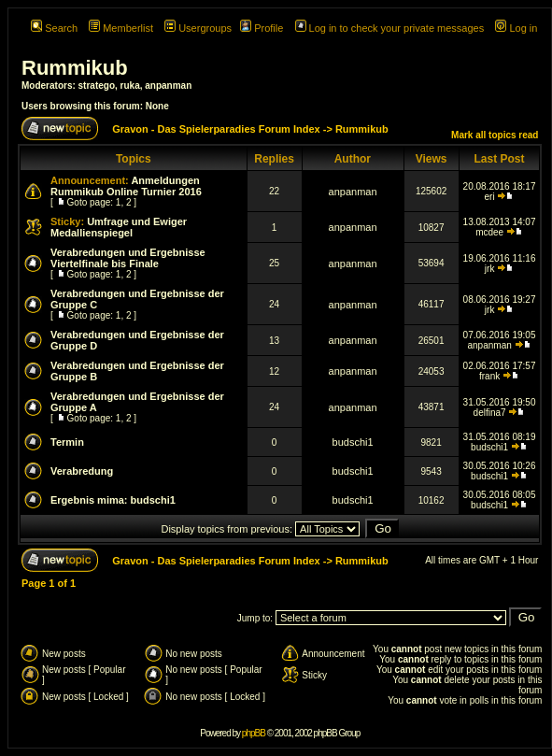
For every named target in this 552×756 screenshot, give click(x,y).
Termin (67, 442)
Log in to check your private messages (390, 28)
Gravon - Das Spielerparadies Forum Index (216, 129)
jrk (490, 269)
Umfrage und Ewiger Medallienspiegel (119, 227)
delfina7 (490, 413)
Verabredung (82, 471)
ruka (130, 86)
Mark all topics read (495, 135)
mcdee (489, 232)
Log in (516, 28)
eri (490, 197)
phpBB (254, 733)
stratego (97, 86)
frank (489, 376)
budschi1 (353, 442)
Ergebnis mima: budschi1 (113, 500)
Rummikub (75, 68)
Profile (262, 28)
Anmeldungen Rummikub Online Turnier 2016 (126, 186)
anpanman (168, 86)
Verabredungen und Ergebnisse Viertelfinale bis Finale (128, 258)
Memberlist (121, 28)
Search (54, 28)
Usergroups (198, 28)
